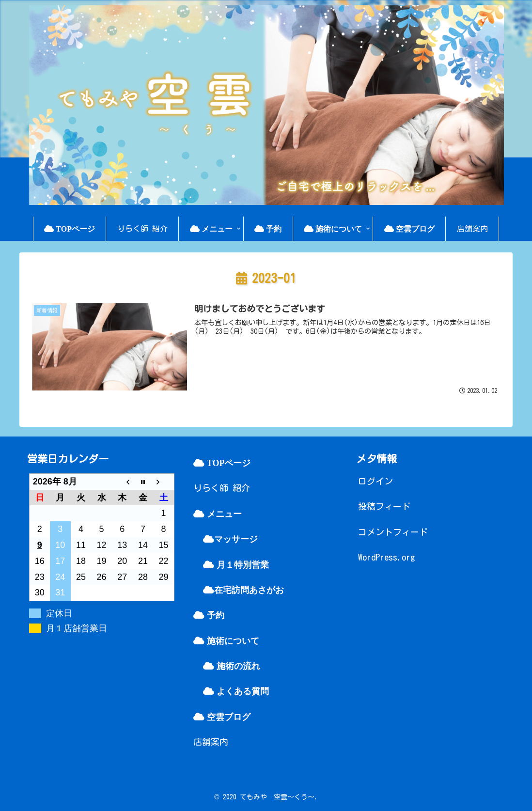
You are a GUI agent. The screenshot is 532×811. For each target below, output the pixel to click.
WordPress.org (387, 557)
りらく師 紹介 (222, 488)
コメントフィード (393, 532)
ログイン (376, 481)
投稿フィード (384, 506)
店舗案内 (211, 742)
